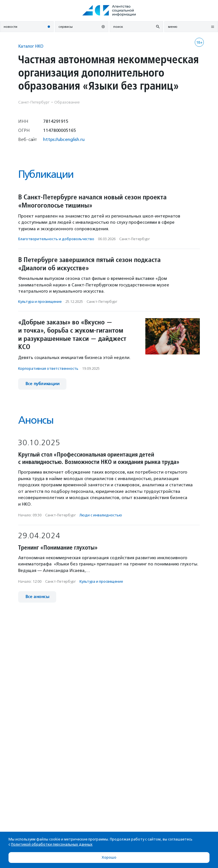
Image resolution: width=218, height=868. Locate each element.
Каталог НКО (31, 46)
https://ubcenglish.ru (64, 139)
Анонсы (36, 420)
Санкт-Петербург (135, 239)
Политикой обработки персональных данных (52, 844)
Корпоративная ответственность (48, 368)
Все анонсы (37, 597)
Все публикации (42, 384)
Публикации (46, 174)
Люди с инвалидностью (101, 515)
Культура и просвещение (40, 302)
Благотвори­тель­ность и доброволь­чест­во (56, 239)
